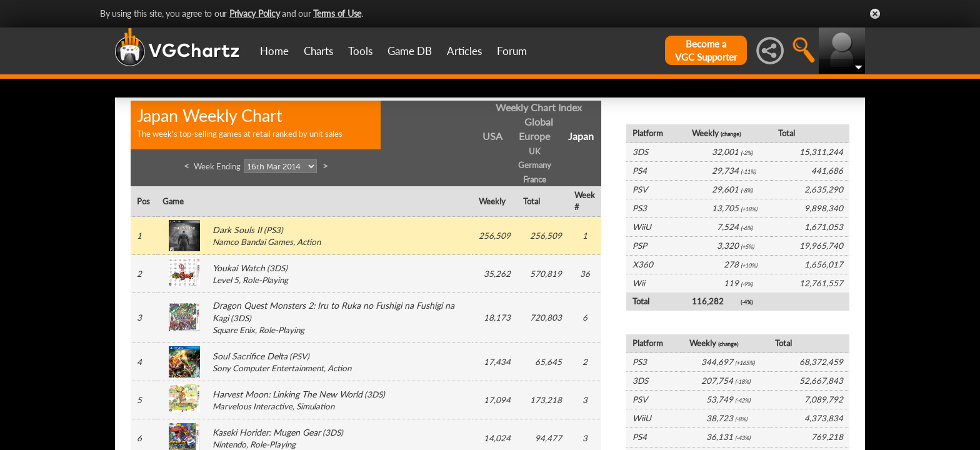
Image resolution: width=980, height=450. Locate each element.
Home (274, 51)
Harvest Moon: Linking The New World (287, 394)
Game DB (410, 51)
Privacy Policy (255, 13)
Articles (464, 51)
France (535, 179)
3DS (277, 268)
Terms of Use (337, 13)
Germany (535, 165)
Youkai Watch (239, 268)
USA (492, 136)
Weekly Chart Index (539, 107)
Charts (318, 51)
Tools (360, 51)
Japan (581, 136)
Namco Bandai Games (253, 242)
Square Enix (234, 330)
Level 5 (226, 280)
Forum (512, 51)
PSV (299, 356)
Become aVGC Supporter (706, 50)
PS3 (273, 230)
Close (875, 14)
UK (535, 151)
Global (539, 122)
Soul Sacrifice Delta (250, 356)
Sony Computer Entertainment (268, 368)
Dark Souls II (237, 230)
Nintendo (229, 444)
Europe (534, 136)
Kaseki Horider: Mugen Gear (267, 432)
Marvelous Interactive (252, 406)
